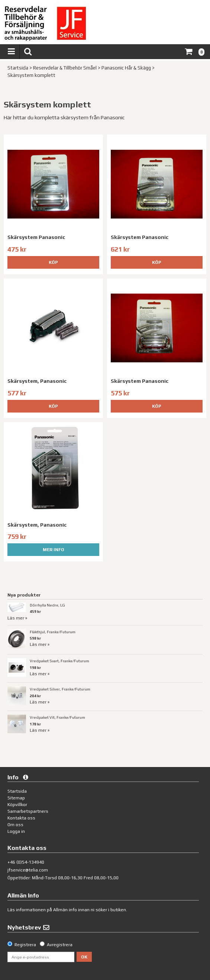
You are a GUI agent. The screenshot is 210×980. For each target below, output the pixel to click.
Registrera (25, 945)
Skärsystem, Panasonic (37, 381)
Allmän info (65, 910)
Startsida (18, 68)
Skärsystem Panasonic (36, 237)
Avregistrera (60, 945)
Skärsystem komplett (31, 75)
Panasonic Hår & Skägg (126, 68)
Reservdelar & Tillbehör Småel (65, 68)
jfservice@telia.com (28, 870)
